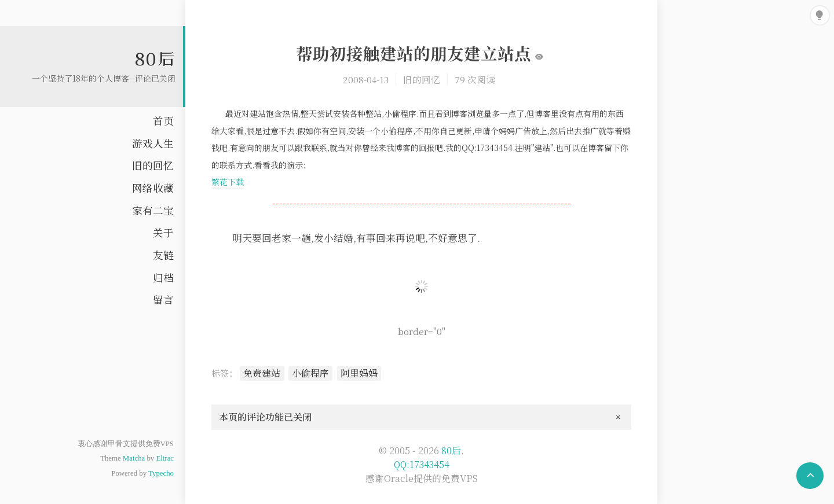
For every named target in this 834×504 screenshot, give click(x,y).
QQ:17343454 (422, 464)
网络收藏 (153, 188)
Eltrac (165, 458)
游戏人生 (153, 143)
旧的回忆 (153, 165)
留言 (163, 299)
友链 (163, 255)
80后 (155, 58)
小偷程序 (310, 373)
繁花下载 (228, 182)
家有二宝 (153, 210)
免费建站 (262, 373)
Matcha (134, 458)
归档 (163, 277)
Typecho (161, 473)
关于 (163, 232)
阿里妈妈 (359, 373)
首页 (163, 121)
